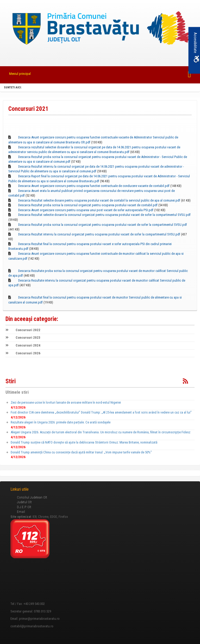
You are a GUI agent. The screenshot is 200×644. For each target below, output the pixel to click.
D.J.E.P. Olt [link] (24, 507)
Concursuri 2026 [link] (23, 353)
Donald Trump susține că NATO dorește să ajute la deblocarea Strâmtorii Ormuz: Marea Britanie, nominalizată (84, 442)
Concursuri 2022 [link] (23, 330)
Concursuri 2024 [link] (23, 345)
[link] (100, 30)
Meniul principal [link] (20, 74)
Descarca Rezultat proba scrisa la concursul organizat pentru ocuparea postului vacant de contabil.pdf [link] (88, 205)
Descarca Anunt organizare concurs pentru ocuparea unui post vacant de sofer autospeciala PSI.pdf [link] (86, 210)
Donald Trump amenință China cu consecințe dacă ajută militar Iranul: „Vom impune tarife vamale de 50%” (81, 452)
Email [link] (21, 512)
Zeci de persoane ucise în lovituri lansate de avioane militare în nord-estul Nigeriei (66, 402)
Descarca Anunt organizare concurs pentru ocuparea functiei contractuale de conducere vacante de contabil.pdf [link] (94, 186)
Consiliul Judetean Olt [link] (32, 497)
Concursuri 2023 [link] (23, 338)
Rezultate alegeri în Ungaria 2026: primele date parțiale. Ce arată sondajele (61, 422)
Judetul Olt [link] (24, 502)
